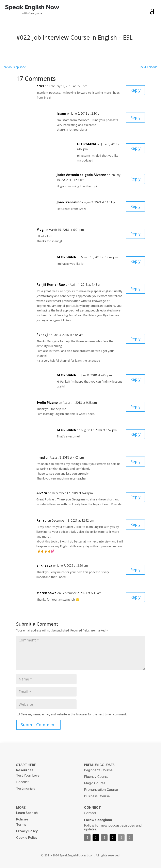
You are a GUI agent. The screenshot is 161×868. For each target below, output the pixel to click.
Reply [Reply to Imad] (135, 462)
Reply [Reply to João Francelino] (135, 206)
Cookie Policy (27, 838)
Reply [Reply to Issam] (135, 118)
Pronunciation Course (101, 790)
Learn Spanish (27, 813)
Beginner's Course (98, 770)
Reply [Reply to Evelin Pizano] (135, 407)
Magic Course (95, 783)
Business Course (97, 796)
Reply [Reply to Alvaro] (135, 497)
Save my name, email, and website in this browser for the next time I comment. (74, 714)
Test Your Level (28, 775)
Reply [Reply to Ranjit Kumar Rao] (135, 289)
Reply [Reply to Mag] (135, 234)
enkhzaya (44, 565)
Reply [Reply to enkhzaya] (135, 570)
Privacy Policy (27, 831)
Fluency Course (96, 777)
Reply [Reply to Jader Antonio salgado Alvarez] (135, 179)
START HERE (26, 765)
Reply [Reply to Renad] (135, 525)
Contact (90, 813)
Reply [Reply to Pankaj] (135, 339)
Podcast (22, 782)
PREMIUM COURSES (99, 765)
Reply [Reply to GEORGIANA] (135, 148)
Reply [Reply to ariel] (135, 90)
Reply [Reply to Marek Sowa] (135, 597)
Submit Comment (38, 725)
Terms (21, 825)
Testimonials (26, 788)
